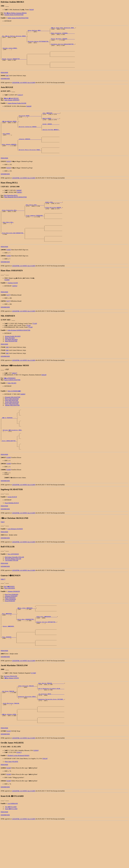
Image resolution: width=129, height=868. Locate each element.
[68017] (3, 611)
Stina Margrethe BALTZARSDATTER (15, 212)
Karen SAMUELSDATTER (12, 403)
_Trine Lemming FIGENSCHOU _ (35, 234)
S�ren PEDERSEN (10, 402)
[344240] (29, 114)
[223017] (19, 799)
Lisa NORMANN (13, 850)
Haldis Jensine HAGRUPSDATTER (18, 18)
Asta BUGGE (7, 145)
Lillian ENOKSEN (10, 631)
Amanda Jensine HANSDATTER (14, 15)
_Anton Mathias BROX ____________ (38, 31)
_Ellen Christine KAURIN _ (53, 224)
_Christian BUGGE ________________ (30, 124)
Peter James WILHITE (12, 808)
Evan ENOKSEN (10, 632)
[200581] (19, 208)
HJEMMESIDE (5, 86)
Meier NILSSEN (10, 362)
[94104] (31, 10)
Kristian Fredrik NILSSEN (13, 360)
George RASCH (12, 528)
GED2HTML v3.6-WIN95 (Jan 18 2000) (24, 90)
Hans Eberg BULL (8, 242)
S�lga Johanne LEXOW (12, 717)
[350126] (45, 805)
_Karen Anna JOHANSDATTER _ (26, 653)
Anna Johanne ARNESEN (12, 108)
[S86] (7, 83)
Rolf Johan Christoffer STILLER (15, 588)
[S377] (8, 319)
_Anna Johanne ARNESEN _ (9, 158)
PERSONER (4, 80)
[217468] (33, 712)
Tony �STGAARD (11, 853)
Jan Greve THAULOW (10, 715)
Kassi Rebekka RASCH (12, 534)
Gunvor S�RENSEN (9, 661)
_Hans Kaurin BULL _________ (35, 221)
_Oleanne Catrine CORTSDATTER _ (46, 656)
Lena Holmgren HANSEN (15, 560)
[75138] (35, 347)
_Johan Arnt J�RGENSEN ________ (46, 650)
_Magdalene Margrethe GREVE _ (27, 738)
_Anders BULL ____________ (53, 218)
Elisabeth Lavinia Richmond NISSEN (18, 802)
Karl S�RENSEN (9, 618)
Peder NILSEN (12, 407)
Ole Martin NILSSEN (11, 363)
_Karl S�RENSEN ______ (9, 646)
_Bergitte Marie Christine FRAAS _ (30, 164)
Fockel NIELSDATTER (12, 426)
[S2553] (9, 177)
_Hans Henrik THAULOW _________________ (51, 722)
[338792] (15, 309)
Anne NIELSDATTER (12, 424)
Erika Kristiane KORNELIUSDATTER (19, 354)
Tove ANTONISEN (13, 585)
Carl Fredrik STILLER (12, 592)
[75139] (28, 349)
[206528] (44, 398)
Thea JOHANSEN (10, 620)
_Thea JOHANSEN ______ (9, 674)
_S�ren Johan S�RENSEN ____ (27, 640)
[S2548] (9, 815)
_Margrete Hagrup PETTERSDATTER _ (38, 44)
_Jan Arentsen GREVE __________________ (51, 735)
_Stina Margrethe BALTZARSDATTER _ (13, 255)
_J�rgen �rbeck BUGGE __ (10, 130)
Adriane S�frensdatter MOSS (13, 457)
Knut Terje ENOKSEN (12, 626)
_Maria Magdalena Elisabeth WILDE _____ (51, 728)
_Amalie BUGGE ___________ (51, 127)
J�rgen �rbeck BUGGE (11, 106)
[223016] (36, 797)
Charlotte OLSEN (13, 306)
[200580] (19, 206)
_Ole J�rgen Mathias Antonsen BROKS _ (14, 37)
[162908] (7, 303)
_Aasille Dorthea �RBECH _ (51, 140)
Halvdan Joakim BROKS (10, 52)
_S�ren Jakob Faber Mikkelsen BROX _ (63, 28)
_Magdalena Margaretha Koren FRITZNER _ (51, 741)
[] (3, 83)
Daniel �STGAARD (11, 855)
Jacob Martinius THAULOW (11, 746)
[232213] (20, 103)
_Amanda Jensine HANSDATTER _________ (14, 65)
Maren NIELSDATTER (12, 422)
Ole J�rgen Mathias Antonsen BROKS (15, 13)
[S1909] (9, 489)
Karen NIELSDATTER (12, 427)
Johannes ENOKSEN (14, 623)
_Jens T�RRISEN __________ (51, 121)
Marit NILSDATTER (11, 365)
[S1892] (9, 273)
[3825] (3, 553)
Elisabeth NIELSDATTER (13, 421)
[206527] (14, 397)
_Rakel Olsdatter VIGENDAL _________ (63, 34)
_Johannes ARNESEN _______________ (30, 151)
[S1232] (9, 778)
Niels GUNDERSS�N (14, 415)
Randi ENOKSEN (10, 629)
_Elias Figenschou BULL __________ (13, 227)
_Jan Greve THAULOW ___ (9, 732)
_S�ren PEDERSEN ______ (9, 443)
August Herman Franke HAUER (17, 111)
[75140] (30, 351)
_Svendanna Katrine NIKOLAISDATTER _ (63, 47)
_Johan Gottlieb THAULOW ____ (27, 725)
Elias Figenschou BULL (11, 211)
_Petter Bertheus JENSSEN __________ (63, 41)
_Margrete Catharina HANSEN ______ (30, 137)
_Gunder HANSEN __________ (51, 134)
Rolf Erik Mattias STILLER (13, 590)
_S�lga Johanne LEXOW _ (9, 759)
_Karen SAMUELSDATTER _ (9, 470)
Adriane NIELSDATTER (12, 429)
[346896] (23, 418)
